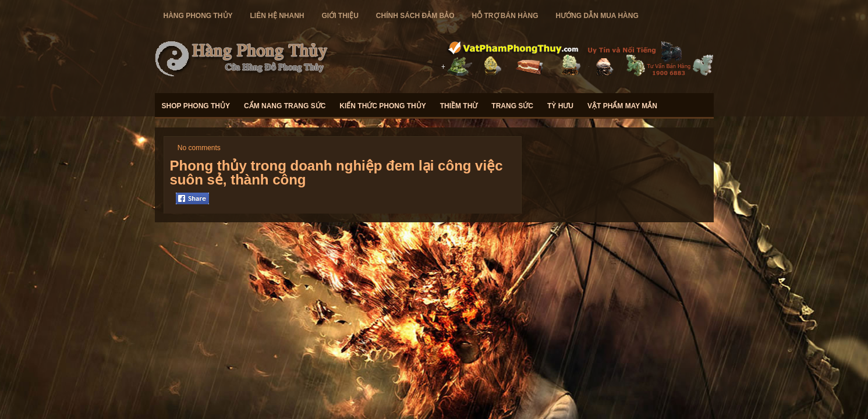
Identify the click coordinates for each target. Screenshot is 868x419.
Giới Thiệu (340, 16)
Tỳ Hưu (560, 106)
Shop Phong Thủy (196, 106)
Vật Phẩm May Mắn (622, 106)
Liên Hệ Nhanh (277, 16)
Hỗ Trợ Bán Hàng (505, 16)
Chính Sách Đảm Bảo (415, 16)
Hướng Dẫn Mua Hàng (597, 16)
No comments (199, 148)
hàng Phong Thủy (198, 16)
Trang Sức (512, 106)
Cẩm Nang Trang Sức (285, 106)
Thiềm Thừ (459, 106)
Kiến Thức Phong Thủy (382, 106)
